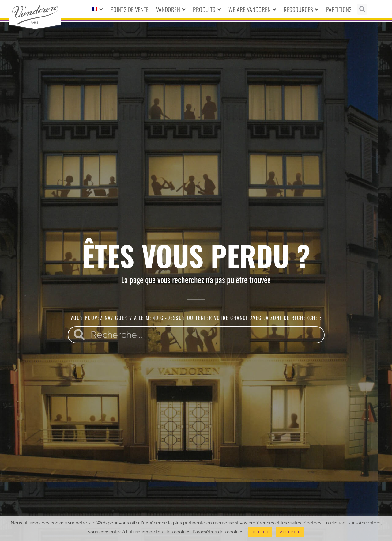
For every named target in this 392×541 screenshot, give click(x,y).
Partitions (339, 9)
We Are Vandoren (252, 9)
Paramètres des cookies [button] (218, 532)
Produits (207, 9)
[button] (362, 9)
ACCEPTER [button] (290, 532)
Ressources (301, 9)
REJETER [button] (260, 532)
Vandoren (171, 9)
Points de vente (130, 9)
